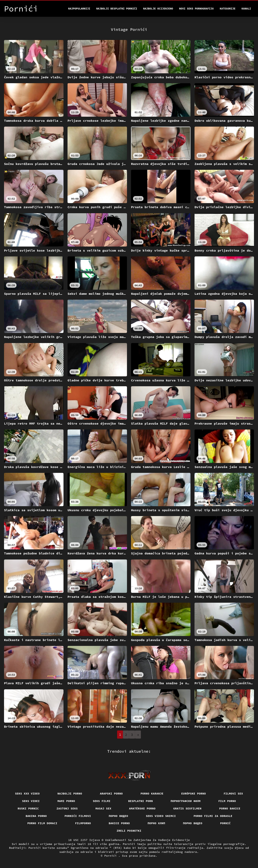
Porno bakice (230, 808)
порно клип (156, 823)
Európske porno (194, 793)
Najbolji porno (70, 793)
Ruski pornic (28, 808)
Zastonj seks (67, 808)
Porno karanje (152, 793)
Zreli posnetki (129, 831)
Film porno (227, 801)
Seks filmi (102, 801)
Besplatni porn (141, 801)
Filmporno (83, 823)
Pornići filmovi (78, 816)
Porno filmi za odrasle (213, 816)
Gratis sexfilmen (187, 808)
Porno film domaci (42, 823)
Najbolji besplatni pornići (117, 9)
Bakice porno (119, 823)
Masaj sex (104, 808)
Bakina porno (36, 816)
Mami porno (66, 801)
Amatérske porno (142, 808)
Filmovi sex (233, 793)
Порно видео (118, 816)
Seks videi (31, 801)
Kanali (246, 9)
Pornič (225, 823)
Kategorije (228, 9)
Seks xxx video (27, 793)
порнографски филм (186, 801)
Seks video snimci (161, 816)
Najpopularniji (79, 9)
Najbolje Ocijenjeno (158, 9)
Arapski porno (111, 793)
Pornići (111, 856)
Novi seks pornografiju (197, 9)
